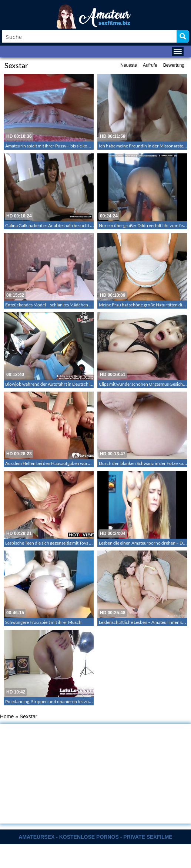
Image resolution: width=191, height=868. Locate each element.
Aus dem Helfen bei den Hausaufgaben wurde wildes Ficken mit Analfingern (78, 463)
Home (7, 716)
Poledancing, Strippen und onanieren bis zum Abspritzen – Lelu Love (71, 701)
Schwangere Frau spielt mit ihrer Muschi (44, 622)
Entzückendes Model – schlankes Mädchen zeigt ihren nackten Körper (73, 305)
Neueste (129, 65)
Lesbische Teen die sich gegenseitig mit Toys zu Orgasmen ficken (66, 543)
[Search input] (90, 36)
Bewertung (174, 65)
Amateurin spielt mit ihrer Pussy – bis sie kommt (51, 146)
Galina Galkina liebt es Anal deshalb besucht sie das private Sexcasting (72, 225)
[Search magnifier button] (183, 36)
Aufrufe (150, 65)
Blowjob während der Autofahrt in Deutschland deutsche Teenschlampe (75, 384)
